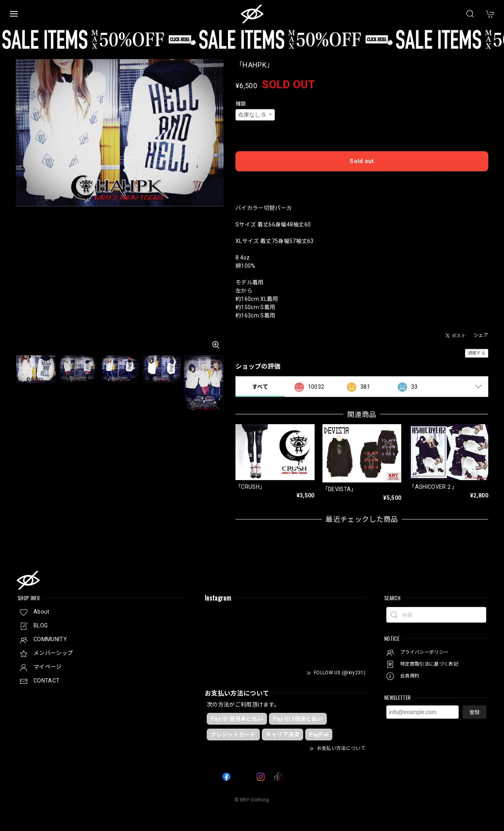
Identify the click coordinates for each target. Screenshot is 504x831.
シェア (481, 335)
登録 (474, 712)
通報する (477, 353)
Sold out (362, 161)
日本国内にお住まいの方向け (362, 182)
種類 (241, 104)
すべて (260, 386)
